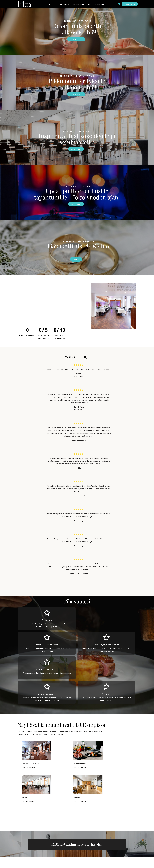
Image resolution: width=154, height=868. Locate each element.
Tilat (49, 4)
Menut (90, 4)
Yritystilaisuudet (61, 4)
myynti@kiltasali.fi (88, 857)
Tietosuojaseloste (129, 866)
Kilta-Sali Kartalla (24, 848)
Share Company (24, 852)
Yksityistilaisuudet (77, 4)
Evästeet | (119, 866)
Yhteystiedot (100, 4)
